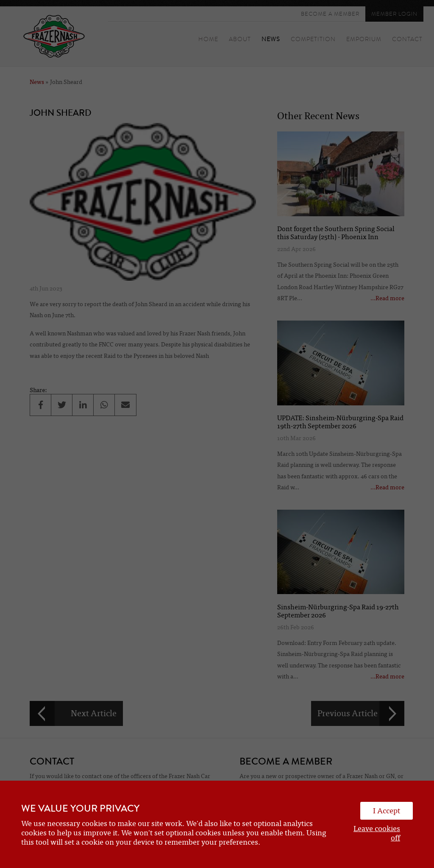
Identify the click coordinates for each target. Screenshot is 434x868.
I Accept (387, 811)
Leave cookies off (377, 833)
